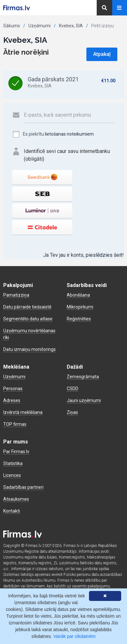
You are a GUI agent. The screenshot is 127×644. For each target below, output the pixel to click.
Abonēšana (78, 295)
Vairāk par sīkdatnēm (74, 636)
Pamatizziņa (16, 295)
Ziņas (72, 412)
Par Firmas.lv (16, 452)
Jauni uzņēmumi (84, 400)
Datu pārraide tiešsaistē (27, 307)
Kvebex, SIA (71, 26)
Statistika (13, 463)
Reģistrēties (79, 319)
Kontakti (12, 511)
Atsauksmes (16, 499)
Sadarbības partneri (23, 487)
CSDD (73, 389)
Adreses (12, 400)
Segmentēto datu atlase (28, 319)
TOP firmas (15, 424)
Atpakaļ (102, 54)
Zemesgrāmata (83, 377)
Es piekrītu (53, 134)
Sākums (12, 26)
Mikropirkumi (80, 307)
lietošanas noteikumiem (69, 134)
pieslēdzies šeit (104, 255)
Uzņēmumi (39, 26)
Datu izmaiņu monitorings (29, 349)
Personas (13, 389)
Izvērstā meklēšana (23, 412)
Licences (12, 475)
